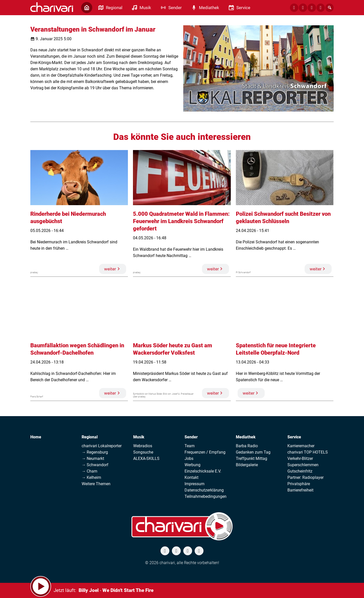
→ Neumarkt (93, 458)
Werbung (192, 465)
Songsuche (143, 452)
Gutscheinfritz (300, 471)
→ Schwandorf (95, 465)
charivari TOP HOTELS (308, 452)
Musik (139, 437)
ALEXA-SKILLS (146, 458)
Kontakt (191, 477)
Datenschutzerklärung (204, 490)
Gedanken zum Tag (253, 452)
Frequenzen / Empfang (205, 452)
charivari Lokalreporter (102, 446)
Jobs (189, 458)
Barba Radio (247, 446)
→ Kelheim (91, 477)
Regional (90, 437)
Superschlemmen (303, 465)
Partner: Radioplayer (305, 477)
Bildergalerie (247, 465)
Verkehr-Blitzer (300, 458)
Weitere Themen (96, 484)
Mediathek (246, 437)
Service (294, 437)
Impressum (195, 484)
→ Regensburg (95, 452)
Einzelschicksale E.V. (203, 471)
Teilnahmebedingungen (206, 496)
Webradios (143, 446)
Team (190, 446)
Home (36, 437)
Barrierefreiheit (300, 490)
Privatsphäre (299, 484)
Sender (191, 437)
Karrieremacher (301, 446)
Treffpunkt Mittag (252, 458)
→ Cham (89, 471)
